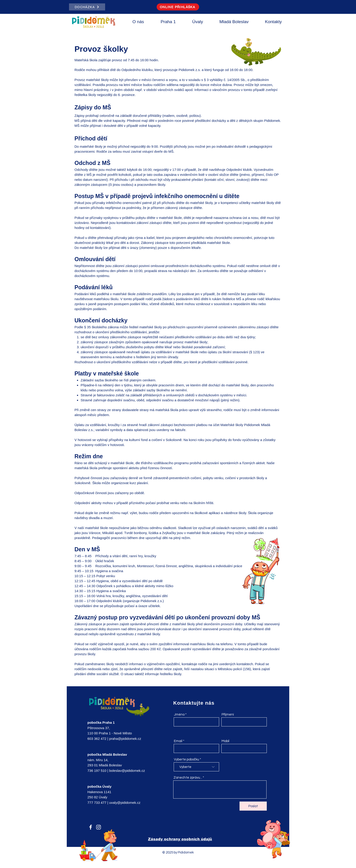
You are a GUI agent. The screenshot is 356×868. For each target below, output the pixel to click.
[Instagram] (99, 827)
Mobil (225, 741)
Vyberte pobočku (187, 759)
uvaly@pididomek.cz (125, 803)
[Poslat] (253, 806)
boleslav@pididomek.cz (127, 771)
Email (178, 741)
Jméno (179, 715)
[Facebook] (91, 827)
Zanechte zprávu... (188, 778)
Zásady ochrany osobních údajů (180, 839)
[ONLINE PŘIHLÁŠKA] (178, 7)
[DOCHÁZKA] (87, 7)
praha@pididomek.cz (125, 739)
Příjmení (228, 715)
